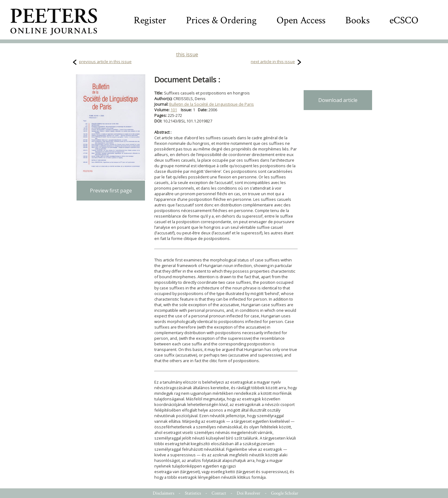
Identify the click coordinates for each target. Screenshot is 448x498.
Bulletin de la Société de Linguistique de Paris (212, 104)
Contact (219, 493)
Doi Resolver (249, 493)
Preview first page (111, 191)
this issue (187, 54)
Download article (338, 100)
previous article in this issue (105, 62)
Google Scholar (285, 493)
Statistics (193, 493)
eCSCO (404, 20)
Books (357, 20)
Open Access (301, 20)
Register (150, 20)
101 (174, 110)
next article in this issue (273, 62)
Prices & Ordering (221, 20)
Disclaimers (163, 493)
